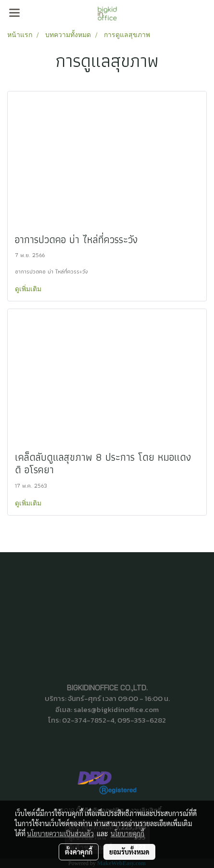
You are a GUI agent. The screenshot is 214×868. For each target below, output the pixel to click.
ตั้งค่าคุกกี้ (79, 852)
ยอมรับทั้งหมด (129, 852)
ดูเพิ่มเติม (29, 289)
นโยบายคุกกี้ (127, 833)
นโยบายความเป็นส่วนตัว (60, 833)
